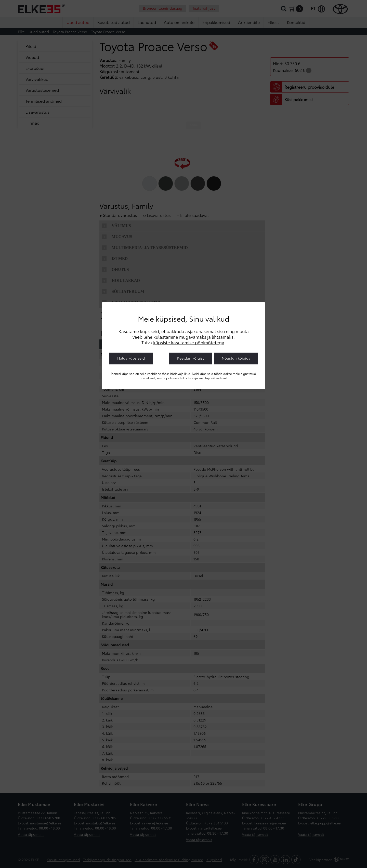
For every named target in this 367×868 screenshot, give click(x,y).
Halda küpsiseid (131, 358)
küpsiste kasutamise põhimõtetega (189, 342)
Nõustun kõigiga (236, 358)
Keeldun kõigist (191, 358)
